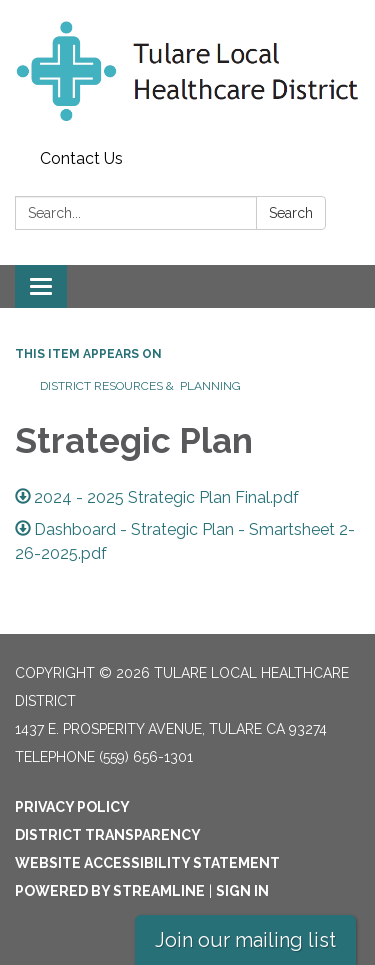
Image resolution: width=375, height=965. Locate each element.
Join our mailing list (245, 940)
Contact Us (81, 158)
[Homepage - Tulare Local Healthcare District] (187, 71)
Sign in (242, 891)
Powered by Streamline (110, 891)
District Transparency (108, 835)
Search (291, 213)
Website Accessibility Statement (147, 863)
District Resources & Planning (142, 386)
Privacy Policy (72, 807)
